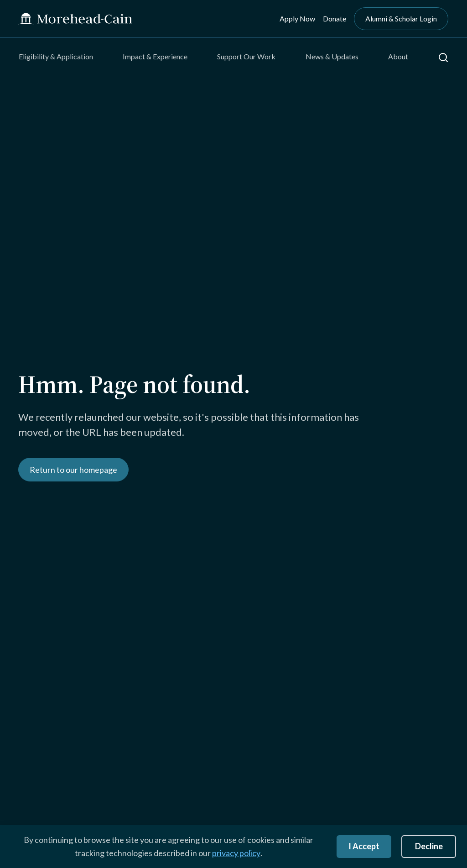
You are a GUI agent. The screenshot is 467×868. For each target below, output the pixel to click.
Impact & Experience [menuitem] (155, 56)
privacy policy (236, 853)
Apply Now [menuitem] (297, 18)
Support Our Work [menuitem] (246, 56)
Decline (429, 846)
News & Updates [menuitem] (332, 56)
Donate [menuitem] (335, 18)
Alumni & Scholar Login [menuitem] (401, 18)
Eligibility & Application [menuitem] (56, 56)
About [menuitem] (398, 56)
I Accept (364, 846)
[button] (443, 58)
